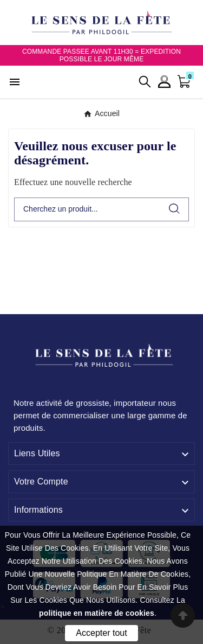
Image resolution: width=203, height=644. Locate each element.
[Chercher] (87, 209)
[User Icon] (164, 82)
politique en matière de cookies (97, 613)
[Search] (174, 209)
